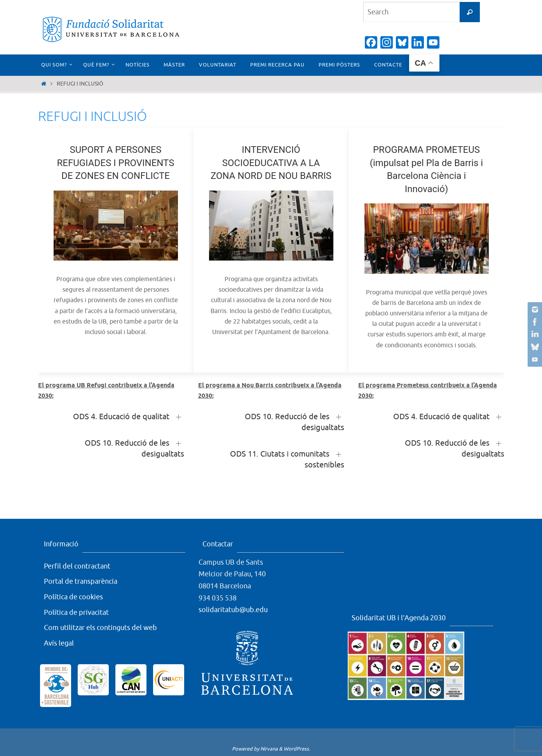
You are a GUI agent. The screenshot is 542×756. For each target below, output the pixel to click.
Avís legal (59, 643)
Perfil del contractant (77, 566)
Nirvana (269, 749)
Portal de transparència (81, 581)
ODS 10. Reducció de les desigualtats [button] (134, 449)
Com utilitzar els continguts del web (100, 628)
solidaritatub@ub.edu (233, 610)
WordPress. (297, 749)
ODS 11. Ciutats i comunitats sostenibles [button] (287, 459)
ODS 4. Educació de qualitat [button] (121, 417)
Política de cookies (73, 597)
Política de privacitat (76, 612)
